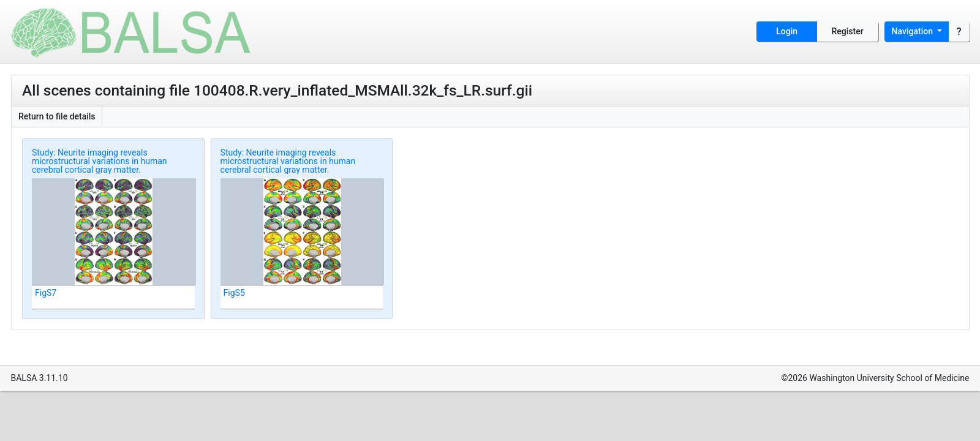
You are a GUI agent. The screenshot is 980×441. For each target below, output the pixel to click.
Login (787, 31)
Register (848, 31)
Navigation (914, 31)
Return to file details (57, 116)
